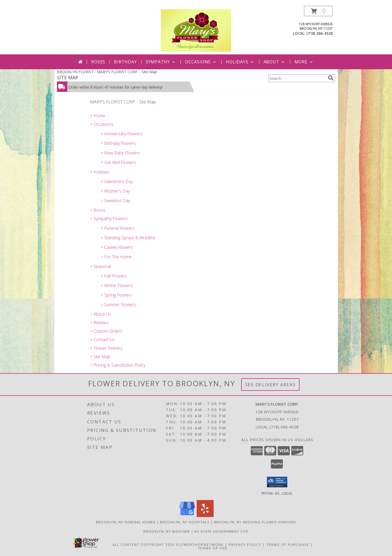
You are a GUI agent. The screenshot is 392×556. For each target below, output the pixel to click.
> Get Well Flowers (118, 162)
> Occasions (102, 124)
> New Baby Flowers (120, 153)
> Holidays (100, 172)
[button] (318, 11)
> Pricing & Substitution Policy (118, 365)
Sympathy (161, 62)
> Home (98, 116)
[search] (331, 78)
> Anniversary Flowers (122, 134)
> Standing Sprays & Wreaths (128, 238)
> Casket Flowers (117, 247)
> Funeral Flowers (118, 228)
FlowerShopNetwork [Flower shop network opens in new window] (200, 544)
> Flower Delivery (106, 348)
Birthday (125, 62)
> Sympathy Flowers (109, 219)
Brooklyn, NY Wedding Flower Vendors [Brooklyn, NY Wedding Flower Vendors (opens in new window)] (255, 522)
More (304, 62)
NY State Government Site (221, 531)
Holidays (240, 62)
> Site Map (100, 357)
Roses (98, 62)
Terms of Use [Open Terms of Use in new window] (213, 548)
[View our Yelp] (205, 515)
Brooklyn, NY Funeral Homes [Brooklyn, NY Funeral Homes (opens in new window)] (126, 522)
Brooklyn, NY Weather (167, 531)
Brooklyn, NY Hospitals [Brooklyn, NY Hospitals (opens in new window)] (185, 522)
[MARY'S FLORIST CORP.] (196, 30)
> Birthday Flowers (118, 143)
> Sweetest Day (115, 201)
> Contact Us (102, 340)
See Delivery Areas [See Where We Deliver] (270, 385)
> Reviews (100, 323)
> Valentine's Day (117, 181)
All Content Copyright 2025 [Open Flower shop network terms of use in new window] (144, 544)
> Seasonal (101, 266)
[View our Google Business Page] (187, 515)
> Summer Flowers (118, 305)
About (275, 62)
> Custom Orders (106, 331)
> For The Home (116, 257)
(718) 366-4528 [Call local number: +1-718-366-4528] (320, 33)
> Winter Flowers (117, 285)
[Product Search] (297, 78)
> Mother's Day (115, 191)
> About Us (101, 314)
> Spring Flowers (116, 295)
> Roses (98, 210)
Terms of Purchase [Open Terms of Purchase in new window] (288, 544)
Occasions (201, 62)
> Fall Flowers (114, 276)
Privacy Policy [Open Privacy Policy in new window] (245, 544)
